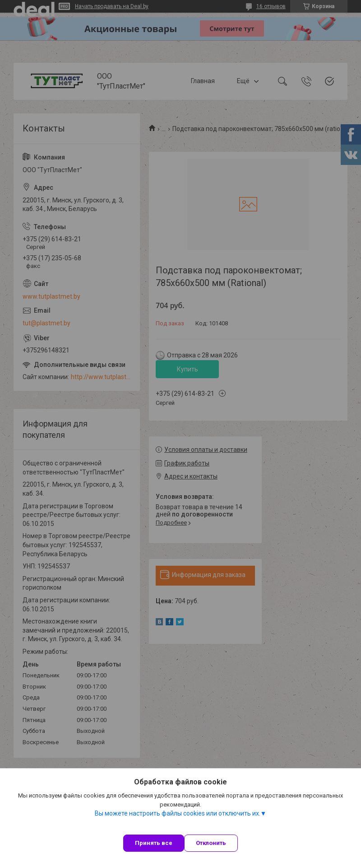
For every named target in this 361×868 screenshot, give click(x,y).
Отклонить (211, 843)
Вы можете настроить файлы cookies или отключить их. (178, 813)
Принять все (154, 843)
